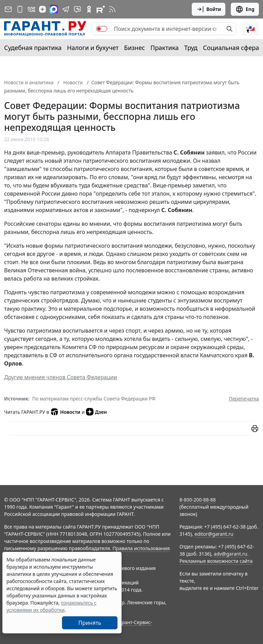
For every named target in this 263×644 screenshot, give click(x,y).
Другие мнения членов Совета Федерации (61, 377)
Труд (191, 48)
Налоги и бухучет (93, 48)
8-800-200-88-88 (198, 500)
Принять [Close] (90, 623)
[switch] (102, 29)
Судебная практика (33, 48)
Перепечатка (244, 399)
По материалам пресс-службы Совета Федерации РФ (94, 399)
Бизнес (134, 48)
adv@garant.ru (230, 554)
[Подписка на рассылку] (8, 9)
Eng (245, 9)
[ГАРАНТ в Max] (54, 9)
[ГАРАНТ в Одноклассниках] (89, 9)
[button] (250, 29)
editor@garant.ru (214, 534)
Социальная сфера (231, 48)
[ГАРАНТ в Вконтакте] (32, 9)
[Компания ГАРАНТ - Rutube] (101, 9)
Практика (164, 48)
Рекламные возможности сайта (216, 561)
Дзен (96, 412)
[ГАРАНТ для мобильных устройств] (20, 9)
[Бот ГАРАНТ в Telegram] (77, 9)
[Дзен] (42, 9)
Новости (65, 412)
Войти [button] (209, 9)
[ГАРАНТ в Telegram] (66, 9)
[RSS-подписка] (112, 9)
